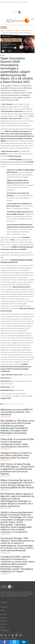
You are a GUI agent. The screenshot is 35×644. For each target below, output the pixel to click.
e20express (4, 624)
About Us (16, 2)
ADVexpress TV (4, 621)
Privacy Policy (4, 638)
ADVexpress (10, 31)
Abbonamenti (4, 2)
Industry (23, 31)
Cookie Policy (12, 638)
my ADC (22, 2)
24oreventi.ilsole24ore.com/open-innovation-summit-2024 (17, 261)
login (26, 2)
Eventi (30, 31)
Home (2, 31)
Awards (3, 627)
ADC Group (3, 615)
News (17, 31)
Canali (2, 610)
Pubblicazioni (5, 630)
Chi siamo (3, 602)
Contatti (11, 2)
